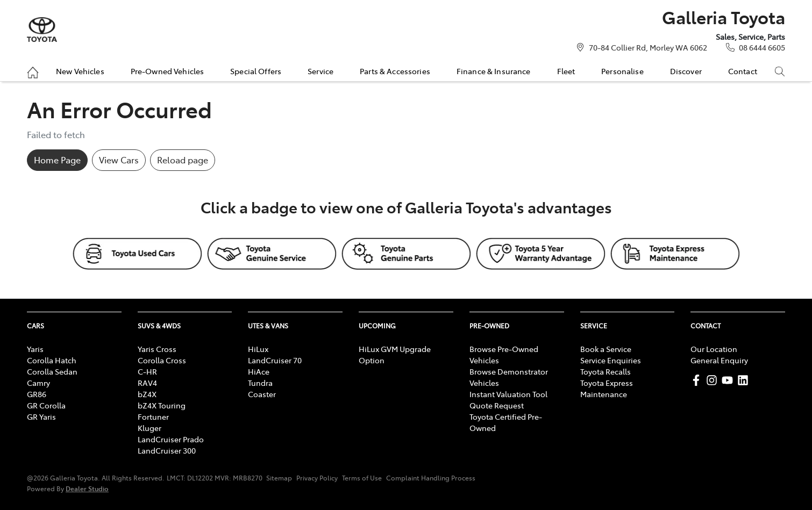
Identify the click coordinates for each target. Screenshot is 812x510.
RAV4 (147, 383)
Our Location (714, 349)
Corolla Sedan (52, 371)
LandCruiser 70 (275, 360)
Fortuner (153, 416)
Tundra (260, 383)
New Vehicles (80, 71)
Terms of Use (362, 478)
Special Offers (256, 71)
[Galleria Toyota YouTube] (729, 380)
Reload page (183, 160)
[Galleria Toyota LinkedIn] (745, 380)
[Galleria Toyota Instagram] (714, 380)
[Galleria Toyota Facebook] (698, 380)
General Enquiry (719, 360)
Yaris (35, 349)
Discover (686, 71)
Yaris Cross (157, 349)
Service (320, 71)
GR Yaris (41, 416)
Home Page (57, 160)
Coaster (262, 394)
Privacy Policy (317, 478)
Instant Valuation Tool (508, 394)
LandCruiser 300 (167, 450)
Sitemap (279, 478)
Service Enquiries (611, 360)
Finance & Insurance (494, 71)
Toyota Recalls (606, 371)
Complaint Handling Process (431, 478)
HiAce (259, 371)
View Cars (119, 160)
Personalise (622, 71)
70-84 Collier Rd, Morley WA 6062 (648, 47)
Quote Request (497, 405)
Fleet (566, 71)
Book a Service (606, 349)
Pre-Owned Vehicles (168, 71)
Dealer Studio (87, 488)
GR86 (37, 394)
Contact (743, 71)
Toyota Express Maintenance (607, 388)
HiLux (258, 349)
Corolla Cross (162, 360)
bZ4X (147, 394)
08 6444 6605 (762, 47)
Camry (38, 383)
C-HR (147, 371)
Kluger (149, 428)
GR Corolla (46, 405)
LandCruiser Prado (171, 439)
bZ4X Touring (162, 405)
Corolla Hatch (52, 360)
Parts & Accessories (395, 71)
